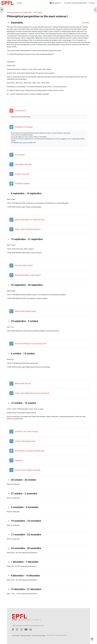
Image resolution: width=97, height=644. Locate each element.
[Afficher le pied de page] (92, 639)
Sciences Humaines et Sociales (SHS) (19, 12)
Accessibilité (16, 635)
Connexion (92, 3)
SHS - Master (38, 12)
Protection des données (39, 635)
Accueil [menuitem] (19, 3)
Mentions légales (26, 635)
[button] (56, 3)
